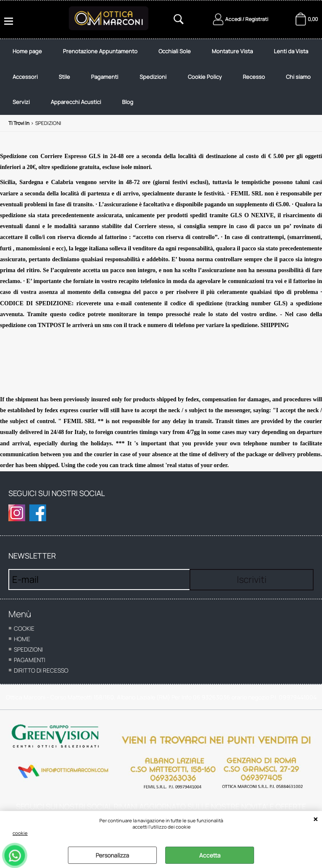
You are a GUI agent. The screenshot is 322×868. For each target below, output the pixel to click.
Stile (64, 77)
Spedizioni (153, 77)
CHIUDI (316, 819)
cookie (20, 833)
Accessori (25, 77)
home (22, 639)
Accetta (210, 855)
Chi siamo (298, 77)
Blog (128, 102)
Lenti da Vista (291, 51)
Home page (27, 51)
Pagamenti (105, 77)
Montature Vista (232, 51)
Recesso (254, 77)
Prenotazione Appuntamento (100, 51)
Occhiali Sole (175, 51)
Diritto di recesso (41, 670)
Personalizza (112, 855)
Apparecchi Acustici (76, 102)
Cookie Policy (205, 77)
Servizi (21, 102)
